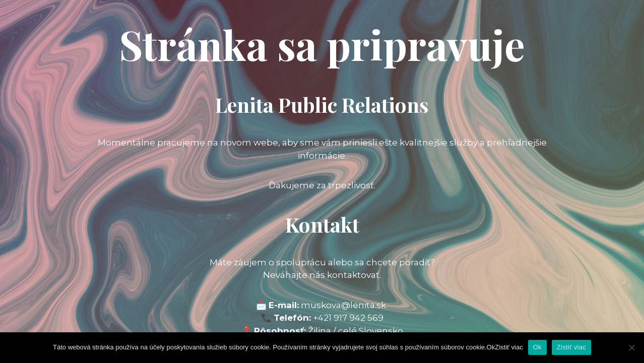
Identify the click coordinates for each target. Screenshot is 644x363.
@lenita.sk (364, 305)
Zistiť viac (571, 347)
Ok (537, 347)
